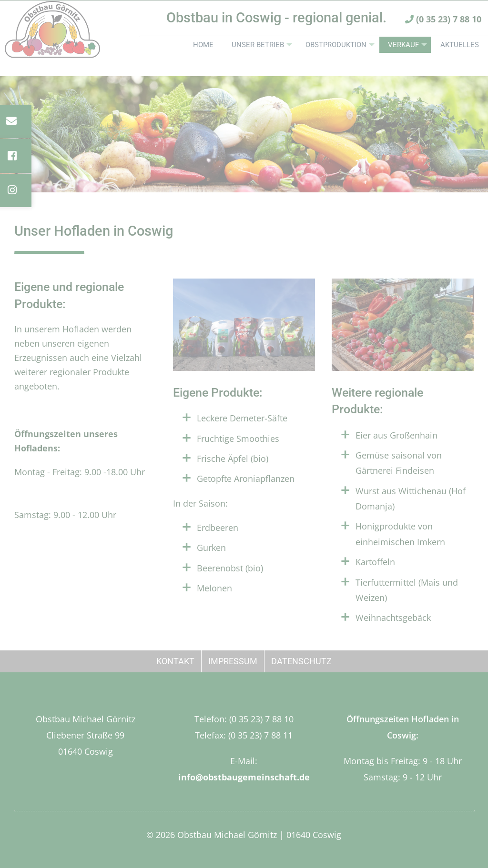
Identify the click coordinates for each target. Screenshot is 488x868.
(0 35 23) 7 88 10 (443, 32)
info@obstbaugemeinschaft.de (244, 777)
